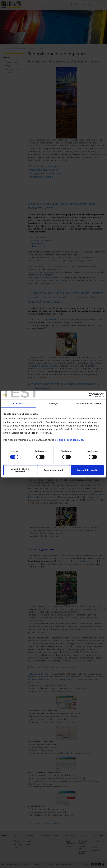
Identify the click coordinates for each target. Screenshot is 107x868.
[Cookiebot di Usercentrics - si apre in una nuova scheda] (91, 395)
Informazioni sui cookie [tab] (88, 403)
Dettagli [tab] (53, 403)
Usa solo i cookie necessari (20, 470)
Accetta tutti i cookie (87, 470)
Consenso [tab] (19, 403)
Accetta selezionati (53, 470)
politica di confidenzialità (69, 440)
